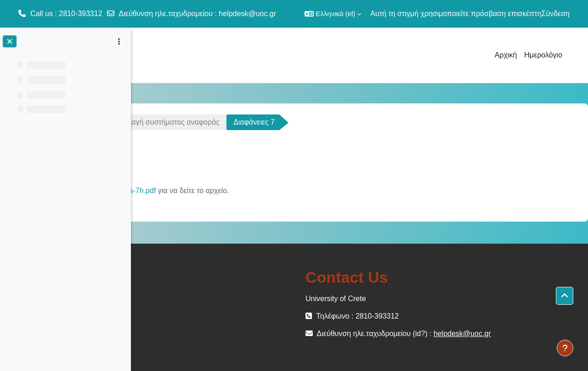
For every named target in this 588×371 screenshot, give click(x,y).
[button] (333, 14)
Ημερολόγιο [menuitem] (543, 55)
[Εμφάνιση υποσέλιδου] (565, 348)
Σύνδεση (556, 14)
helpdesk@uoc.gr (247, 14)
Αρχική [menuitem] (506, 55)
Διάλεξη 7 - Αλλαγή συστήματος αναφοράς (272, 122)
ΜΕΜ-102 (164, 122)
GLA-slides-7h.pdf (248, 191)
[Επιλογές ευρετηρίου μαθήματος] (119, 41)
